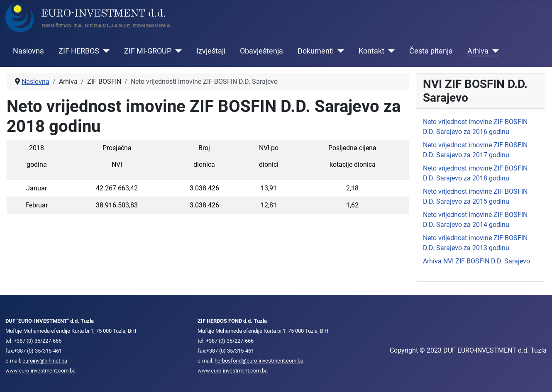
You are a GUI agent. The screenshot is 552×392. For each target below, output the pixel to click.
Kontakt (371, 51)
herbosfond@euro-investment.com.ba (259, 361)
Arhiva (478, 51)
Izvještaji (211, 51)
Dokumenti (316, 51)
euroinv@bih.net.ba (45, 361)
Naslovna (28, 51)
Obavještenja (261, 51)
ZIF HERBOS (79, 51)
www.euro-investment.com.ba (40, 371)
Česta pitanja (431, 51)
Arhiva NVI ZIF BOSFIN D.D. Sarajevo (476, 261)
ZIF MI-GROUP (148, 51)
